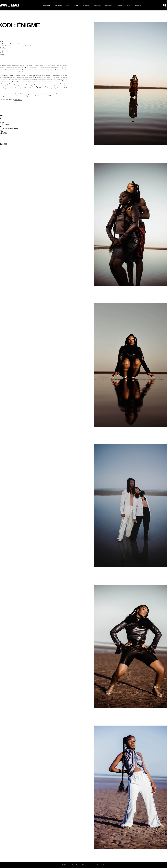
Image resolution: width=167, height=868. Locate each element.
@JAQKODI (18, 100)
